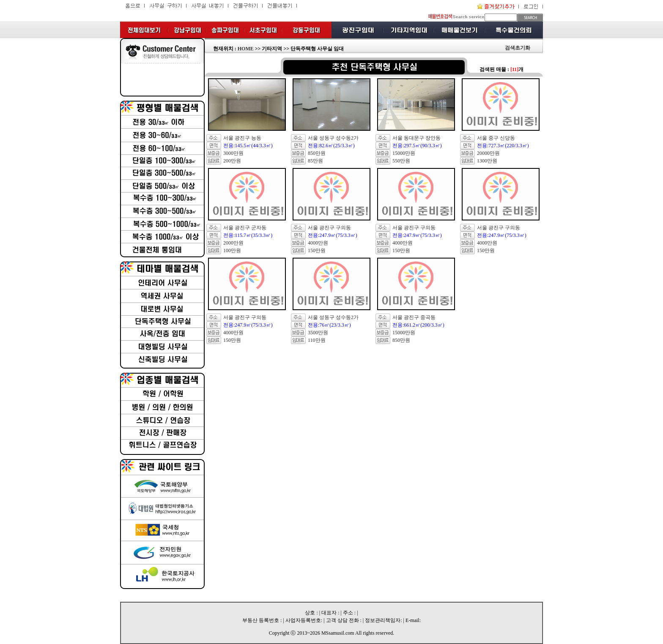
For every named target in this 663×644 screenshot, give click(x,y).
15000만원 (404, 153)
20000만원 (488, 153)
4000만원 (318, 243)
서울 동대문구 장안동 (416, 138)
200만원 (232, 161)
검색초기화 (518, 48)
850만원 (317, 153)
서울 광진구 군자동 (245, 228)
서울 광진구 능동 (242, 138)
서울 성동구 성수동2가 (333, 138)
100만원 (232, 250)
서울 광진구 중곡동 (414, 317)
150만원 (317, 250)
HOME (246, 49)
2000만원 (233, 243)
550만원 (401, 161)
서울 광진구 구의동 (329, 228)
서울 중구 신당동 (496, 138)
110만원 (317, 340)
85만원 (315, 161)
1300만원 (487, 161)
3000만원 (233, 153)
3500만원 (318, 333)
